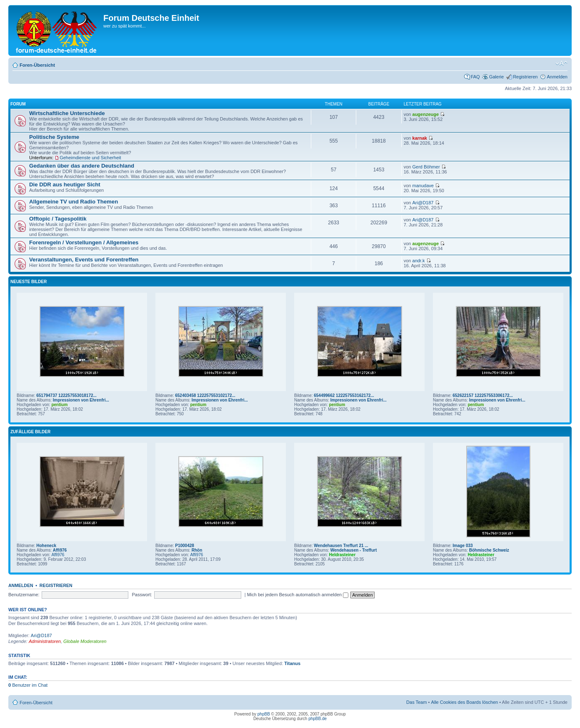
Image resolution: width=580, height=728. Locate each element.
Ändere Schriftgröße (561, 63)
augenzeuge (426, 114)
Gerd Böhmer (426, 167)
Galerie (496, 77)
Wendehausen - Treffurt (354, 550)
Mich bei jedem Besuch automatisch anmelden (298, 595)
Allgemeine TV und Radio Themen (74, 202)
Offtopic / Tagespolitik (58, 219)
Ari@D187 (423, 203)
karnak (420, 138)
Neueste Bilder (29, 282)
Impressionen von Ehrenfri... (81, 400)
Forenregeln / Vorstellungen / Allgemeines (84, 242)
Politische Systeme (54, 137)
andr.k (419, 261)
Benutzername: (24, 595)
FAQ (475, 77)
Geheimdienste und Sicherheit (90, 158)
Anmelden (557, 77)
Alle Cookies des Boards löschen (464, 702)
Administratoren (45, 641)
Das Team (416, 702)
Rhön (197, 550)
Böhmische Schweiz (489, 550)
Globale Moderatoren (85, 641)
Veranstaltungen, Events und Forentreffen (84, 260)
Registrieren (525, 77)
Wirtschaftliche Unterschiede (67, 113)
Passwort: (142, 595)
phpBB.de (317, 719)
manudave (423, 186)
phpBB (264, 714)
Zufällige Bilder (30, 432)
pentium (59, 405)
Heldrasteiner (342, 555)
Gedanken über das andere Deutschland (82, 166)
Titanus (292, 663)
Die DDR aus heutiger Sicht (65, 185)
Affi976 (60, 550)
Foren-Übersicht (37, 65)
